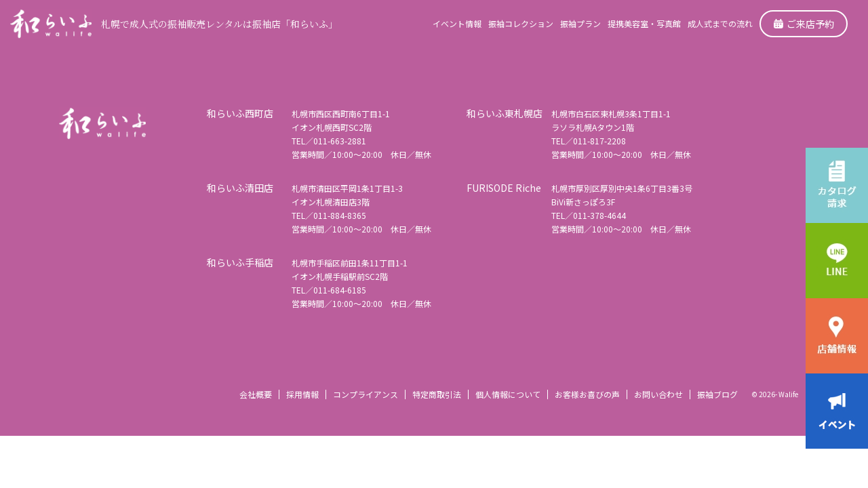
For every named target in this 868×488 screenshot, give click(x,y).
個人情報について (508, 394)
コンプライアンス (366, 394)
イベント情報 (457, 23)
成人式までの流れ (720, 23)
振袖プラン (580, 23)
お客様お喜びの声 (587, 394)
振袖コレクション (521, 23)
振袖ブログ (717, 394)
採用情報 (302, 394)
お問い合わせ (658, 394)
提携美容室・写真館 (644, 23)
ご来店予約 (804, 24)
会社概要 (256, 394)
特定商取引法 (437, 394)
